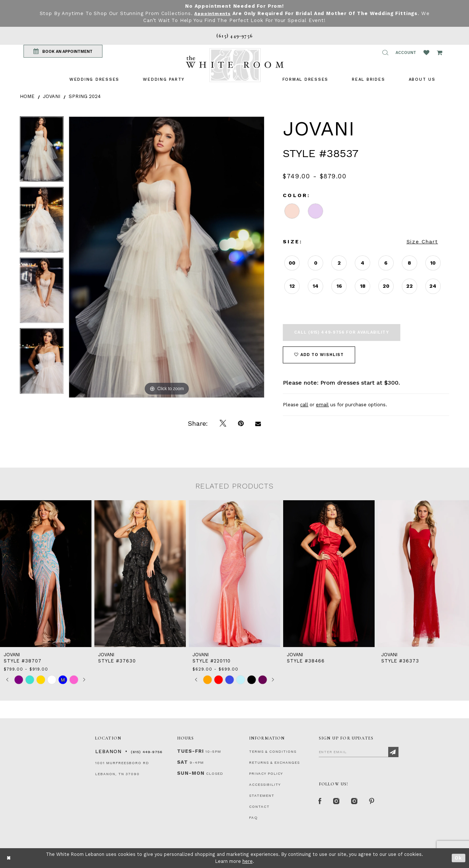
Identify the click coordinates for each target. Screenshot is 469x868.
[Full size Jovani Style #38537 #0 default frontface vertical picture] (167, 257)
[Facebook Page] (321, 802)
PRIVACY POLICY (266, 773)
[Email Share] (258, 424)
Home (27, 96)
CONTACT (259, 807)
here (248, 861)
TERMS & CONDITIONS (273, 751)
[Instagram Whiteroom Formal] (338, 802)
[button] (385, 52)
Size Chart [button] (422, 241)
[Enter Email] (359, 752)
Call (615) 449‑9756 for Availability (341, 332)
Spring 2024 (85, 96)
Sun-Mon (191, 773)
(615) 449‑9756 (147, 752)
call (304, 405)
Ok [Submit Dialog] (459, 858)
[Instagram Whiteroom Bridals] (357, 802)
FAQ (253, 818)
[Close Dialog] (9, 858)
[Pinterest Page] (376, 802)
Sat (183, 762)
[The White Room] (235, 65)
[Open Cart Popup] (439, 52)
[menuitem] (94, 79)
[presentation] (46, 574)
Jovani (52, 96)
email (322, 405)
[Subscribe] (393, 752)
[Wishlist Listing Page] (426, 52)
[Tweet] (223, 424)
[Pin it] (241, 424)
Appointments (212, 13)
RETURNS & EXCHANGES (274, 762)
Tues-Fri (190, 751)
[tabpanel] (42, 152)
